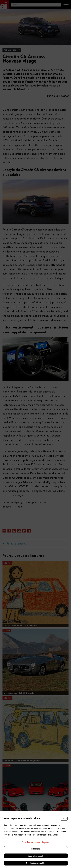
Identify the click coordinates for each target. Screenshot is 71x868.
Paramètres (36, 849)
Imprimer (46, 842)
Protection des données (31, 842)
